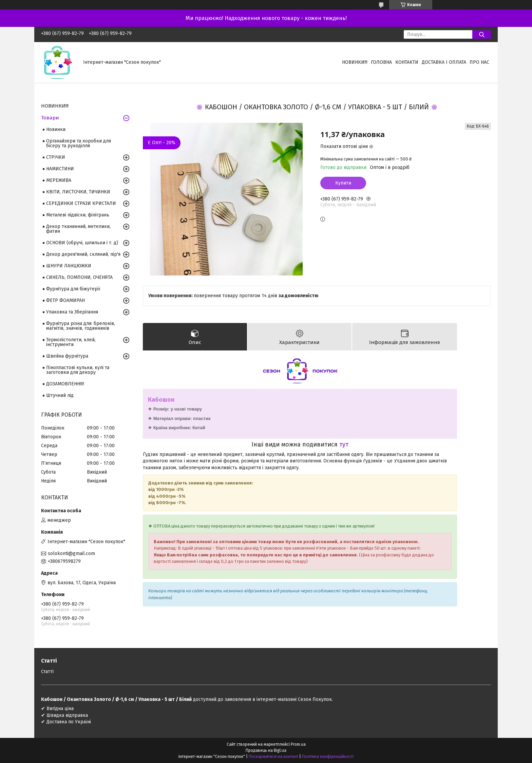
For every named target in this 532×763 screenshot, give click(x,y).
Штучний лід (60, 395)
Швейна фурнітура (67, 356)
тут (344, 444)
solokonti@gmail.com (71, 554)
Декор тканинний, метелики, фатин (78, 229)
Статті (47, 672)
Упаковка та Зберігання (72, 312)
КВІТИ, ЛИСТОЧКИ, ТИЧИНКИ (78, 192)
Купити (343, 183)
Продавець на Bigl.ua (266, 750)
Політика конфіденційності (328, 757)
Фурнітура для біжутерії (73, 289)
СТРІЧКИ (56, 157)
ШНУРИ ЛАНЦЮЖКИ (69, 266)
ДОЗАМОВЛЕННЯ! (65, 384)
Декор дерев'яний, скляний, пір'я (83, 254)
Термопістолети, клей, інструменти (71, 342)
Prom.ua (298, 744)
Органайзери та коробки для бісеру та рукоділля (79, 143)
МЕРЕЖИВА (59, 180)
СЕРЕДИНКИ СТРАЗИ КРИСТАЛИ (81, 203)
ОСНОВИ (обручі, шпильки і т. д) (82, 243)
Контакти (407, 62)
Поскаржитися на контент (273, 757)
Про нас (479, 62)
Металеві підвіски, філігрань (78, 215)
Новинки (56, 129)
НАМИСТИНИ (60, 169)
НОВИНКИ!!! (355, 62)
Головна (381, 62)
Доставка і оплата (444, 62)
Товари (50, 118)
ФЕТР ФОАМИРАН (65, 300)
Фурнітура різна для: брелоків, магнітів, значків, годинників (81, 326)
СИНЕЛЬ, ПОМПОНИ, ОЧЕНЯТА (79, 277)
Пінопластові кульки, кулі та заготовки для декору (78, 370)
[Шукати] (482, 34)
